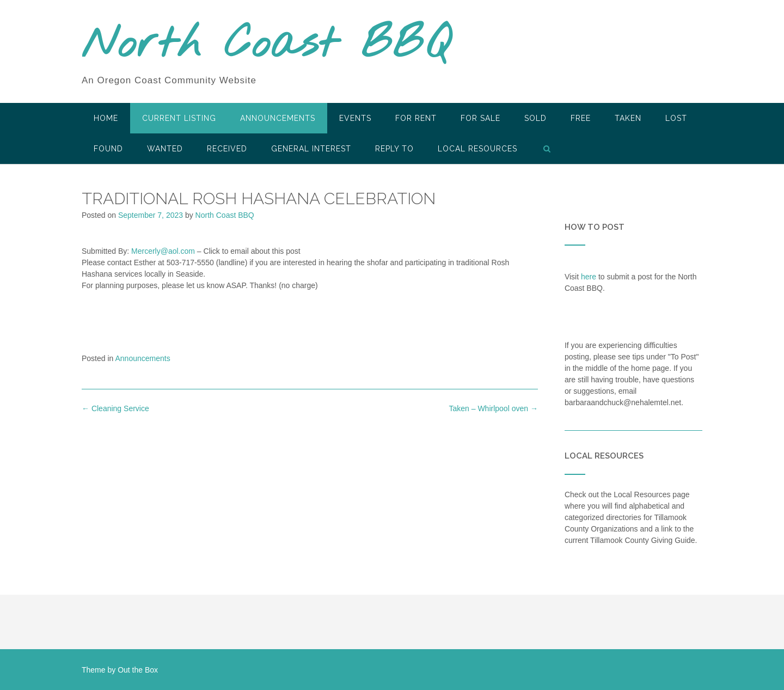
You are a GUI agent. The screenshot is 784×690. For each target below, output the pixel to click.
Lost (676, 118)
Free (581, 118)
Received (227, 149)
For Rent (416, 118)
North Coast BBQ (266, 45)
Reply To (394, 149)
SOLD (535, 118)
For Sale (480, 118)
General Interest (311, 149)
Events (355, 118)
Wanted (165, 149)
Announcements (278, 118)
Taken (628, 118)
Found (108, 149)
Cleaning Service (115, 408)
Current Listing (179, 118)
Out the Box (138, 670)
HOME (106, 118)
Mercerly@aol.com (163, 251)
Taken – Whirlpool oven (493, 408)
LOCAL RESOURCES (477, 149)
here (589, 277)
